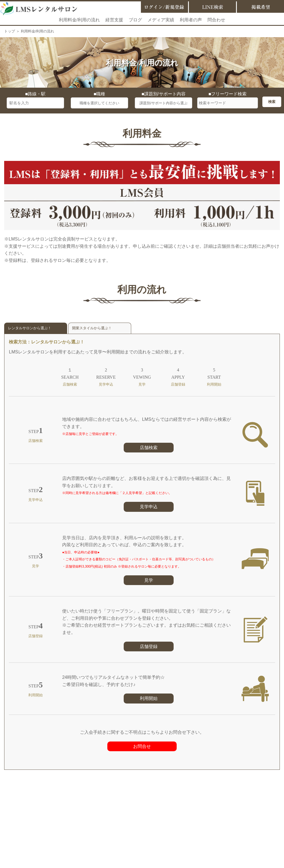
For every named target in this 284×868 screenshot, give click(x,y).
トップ (10, 31)
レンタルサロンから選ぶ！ (30, 328)
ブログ (135, 20)
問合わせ (216, 20)
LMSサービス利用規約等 (154, 821)
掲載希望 (115, 821)
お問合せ (142, 746)
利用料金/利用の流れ (79, 20)
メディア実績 (161, 20)
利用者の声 (191, 20)
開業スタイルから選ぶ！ (92, 328)
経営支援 (114, 20)
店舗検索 (149, 448)
